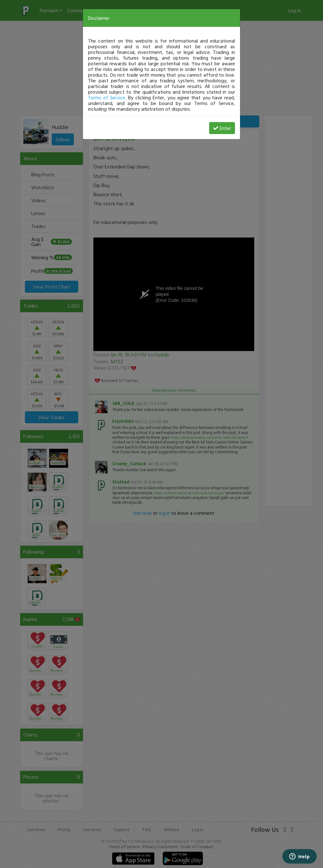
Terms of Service (107, 97)
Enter (222, 128)
